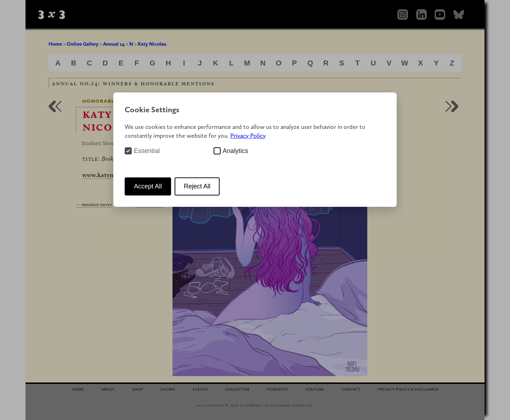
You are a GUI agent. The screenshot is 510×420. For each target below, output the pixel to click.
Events (200, 389)
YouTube (315, 389)
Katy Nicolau (152, 44)
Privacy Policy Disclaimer (408, 389)
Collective (237, 389)
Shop (138, 389)
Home (55, 44)
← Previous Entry (94, 205)
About (108, 389)
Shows (168, 389)
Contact (351, 389)
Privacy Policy (248, 135)
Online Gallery (83, 44)
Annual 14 (114, 44)
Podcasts (277, 389)
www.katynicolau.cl (109, 175)
